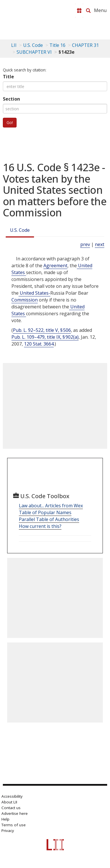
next (100, 244)
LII (14, 45)
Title (8, 77)
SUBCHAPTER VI (34, 52)
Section (11, 99)
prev (85, 244)
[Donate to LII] (79, 11)
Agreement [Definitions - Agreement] (55, 266)
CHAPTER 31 (85, 45)
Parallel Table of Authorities (49, 519)
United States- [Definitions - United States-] (34, 293)
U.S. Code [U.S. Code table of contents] (33, 45)
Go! (10, 122)
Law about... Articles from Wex (51, 506)
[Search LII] (88, 11)
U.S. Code (20, 230)
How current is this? (40, 526)
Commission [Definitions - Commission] (25, 300)
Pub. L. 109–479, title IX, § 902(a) (45, 337)
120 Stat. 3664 (39, 344)
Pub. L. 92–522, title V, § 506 (42, 330)
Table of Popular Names (45, 512)
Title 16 (57, 45)
